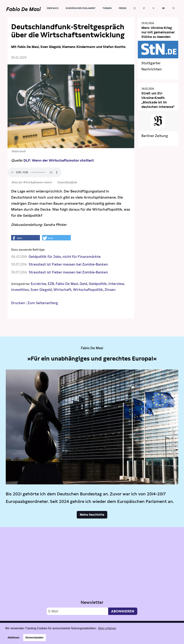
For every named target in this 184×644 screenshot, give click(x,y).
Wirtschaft (62, 290)
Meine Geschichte (92, 515)
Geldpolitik (98, 284)
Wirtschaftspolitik (88, 290)
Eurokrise (38, 284)
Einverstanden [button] (34, 638)
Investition (20, 290)
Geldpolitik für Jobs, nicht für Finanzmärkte (65, 257)
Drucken (18, 303)
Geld (83, 284)
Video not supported (92, 573)
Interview (116, 284)
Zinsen (110, 290)
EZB (51, 284)
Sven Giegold (41, 290)
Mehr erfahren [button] (107, 628)
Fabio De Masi (67, 284)
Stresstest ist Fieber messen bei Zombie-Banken (68, 264)
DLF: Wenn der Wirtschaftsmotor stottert (59, 160)
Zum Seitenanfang (43, 303)
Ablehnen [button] (13, 638)
